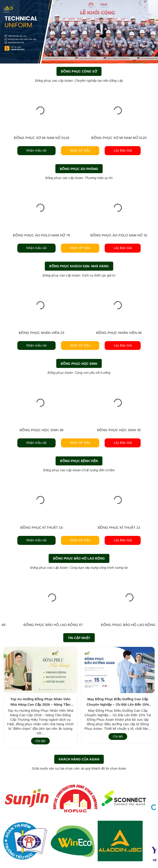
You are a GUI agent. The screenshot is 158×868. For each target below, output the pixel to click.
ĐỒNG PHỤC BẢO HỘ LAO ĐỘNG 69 (119, 625)
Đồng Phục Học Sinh (79, 364)
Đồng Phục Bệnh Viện (79, 461)
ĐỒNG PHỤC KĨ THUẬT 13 (119, 527)
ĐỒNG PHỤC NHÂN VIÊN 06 (119, 333)
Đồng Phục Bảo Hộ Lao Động (79, 558)
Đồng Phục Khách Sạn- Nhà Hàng (79, 266)
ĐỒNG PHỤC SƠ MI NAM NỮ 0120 (119, 138)
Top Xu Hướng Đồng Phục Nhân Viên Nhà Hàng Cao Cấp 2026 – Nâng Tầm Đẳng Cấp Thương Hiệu (40, 704)
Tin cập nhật (79, 638)
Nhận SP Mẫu (80, 150)
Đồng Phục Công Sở (79, 71)
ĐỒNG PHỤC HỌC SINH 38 (41, 430)
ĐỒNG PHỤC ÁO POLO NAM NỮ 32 (119, 235)
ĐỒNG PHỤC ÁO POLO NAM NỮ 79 (42, 235)
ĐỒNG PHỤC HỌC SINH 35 (119, 430)
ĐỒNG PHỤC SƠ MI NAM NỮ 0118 (42, 138)
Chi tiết (41, 741)
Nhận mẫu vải (36, 150)
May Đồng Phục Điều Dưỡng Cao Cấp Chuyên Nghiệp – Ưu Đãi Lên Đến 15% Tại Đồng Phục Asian (118, 704)
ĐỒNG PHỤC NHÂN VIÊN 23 (41, 333)
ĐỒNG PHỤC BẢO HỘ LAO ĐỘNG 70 (42, 625)
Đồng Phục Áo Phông (79, 169)
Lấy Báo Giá (123, 150)
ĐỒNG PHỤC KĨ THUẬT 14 (41, 527)
